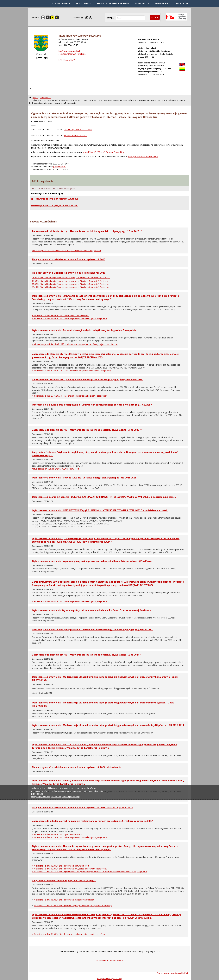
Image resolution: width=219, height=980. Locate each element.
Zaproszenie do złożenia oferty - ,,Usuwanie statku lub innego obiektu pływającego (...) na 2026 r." (87, 231)
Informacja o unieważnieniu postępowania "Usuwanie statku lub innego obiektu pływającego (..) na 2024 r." (92, 630)
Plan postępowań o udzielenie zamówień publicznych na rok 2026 (69, 259)
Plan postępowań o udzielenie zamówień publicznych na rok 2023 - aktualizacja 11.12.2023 (82, 808)
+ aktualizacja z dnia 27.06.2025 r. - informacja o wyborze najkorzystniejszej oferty (69, 396)
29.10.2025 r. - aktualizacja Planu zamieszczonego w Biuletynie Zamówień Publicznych (71, 287)
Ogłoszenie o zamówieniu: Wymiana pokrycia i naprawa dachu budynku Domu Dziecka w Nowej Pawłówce (91, 610)
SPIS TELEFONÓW (67, 60)
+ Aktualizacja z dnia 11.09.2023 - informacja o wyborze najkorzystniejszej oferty (69, 934)
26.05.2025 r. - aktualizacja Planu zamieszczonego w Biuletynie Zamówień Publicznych (71, 281)
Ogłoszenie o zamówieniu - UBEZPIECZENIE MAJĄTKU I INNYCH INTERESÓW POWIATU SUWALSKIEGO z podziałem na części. (100, 510)
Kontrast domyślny (43, 17)
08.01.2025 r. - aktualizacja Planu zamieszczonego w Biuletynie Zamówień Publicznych (71, 277)
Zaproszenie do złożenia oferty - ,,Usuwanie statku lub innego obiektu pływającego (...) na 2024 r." (87, 655)
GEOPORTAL (182, 3)
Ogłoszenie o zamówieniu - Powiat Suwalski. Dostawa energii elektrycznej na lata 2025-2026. (84, 478)
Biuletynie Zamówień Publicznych (143, 156)
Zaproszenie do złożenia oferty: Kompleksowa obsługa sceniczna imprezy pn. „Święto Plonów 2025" (88, 380)
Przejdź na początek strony (109, 979)
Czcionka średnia (87, 17)
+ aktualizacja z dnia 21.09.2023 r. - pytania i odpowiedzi (57, 834)
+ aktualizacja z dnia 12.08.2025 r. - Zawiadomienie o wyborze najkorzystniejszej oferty (71, 371)
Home (35, 98)
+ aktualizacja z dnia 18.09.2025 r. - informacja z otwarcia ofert (60, 315)
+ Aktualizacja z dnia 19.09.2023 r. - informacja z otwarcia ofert (60, 866)
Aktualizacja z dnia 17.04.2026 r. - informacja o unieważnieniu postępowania (66, 250)
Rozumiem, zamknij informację (66, 797)
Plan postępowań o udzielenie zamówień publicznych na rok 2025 (69, 273)
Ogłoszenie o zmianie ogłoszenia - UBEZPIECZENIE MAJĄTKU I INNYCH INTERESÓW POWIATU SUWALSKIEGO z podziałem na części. (104, 497)
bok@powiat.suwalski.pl (69, 51)
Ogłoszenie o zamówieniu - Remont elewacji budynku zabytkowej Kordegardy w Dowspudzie (84, 330)
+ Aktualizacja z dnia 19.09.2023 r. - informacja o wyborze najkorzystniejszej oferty (69, 869)
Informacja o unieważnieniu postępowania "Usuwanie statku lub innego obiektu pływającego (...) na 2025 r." (93, 405)
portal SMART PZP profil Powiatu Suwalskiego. (104, 152)
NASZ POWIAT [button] (84, 3)
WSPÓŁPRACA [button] (163, 3)
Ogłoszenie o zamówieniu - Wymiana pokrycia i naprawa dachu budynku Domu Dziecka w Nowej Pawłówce (92, 561)
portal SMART (60, 167)
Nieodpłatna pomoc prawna (113, 3)
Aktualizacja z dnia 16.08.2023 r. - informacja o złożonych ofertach (64, 900)
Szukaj (155, 17)
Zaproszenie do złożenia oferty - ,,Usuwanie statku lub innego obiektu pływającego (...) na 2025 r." (87, 430)
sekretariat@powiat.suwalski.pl (72, 54)
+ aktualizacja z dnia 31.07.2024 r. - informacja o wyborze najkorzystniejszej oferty (69, 601)
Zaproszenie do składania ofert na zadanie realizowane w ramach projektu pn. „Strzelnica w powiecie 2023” (93, 821)
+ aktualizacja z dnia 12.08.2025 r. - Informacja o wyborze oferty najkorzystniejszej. (75, 344)
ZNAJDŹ (111, 18)
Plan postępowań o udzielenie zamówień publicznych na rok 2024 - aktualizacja (77, 767)
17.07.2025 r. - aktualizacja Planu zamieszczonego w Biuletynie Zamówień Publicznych (71, 284)
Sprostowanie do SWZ (75, 135)
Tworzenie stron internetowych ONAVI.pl (172, 973)
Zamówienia (45, 98)
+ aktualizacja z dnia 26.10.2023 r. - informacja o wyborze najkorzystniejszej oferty (69, 837)
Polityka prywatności (41, 797)
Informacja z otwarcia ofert (78, 130)
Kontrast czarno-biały (48, 17)
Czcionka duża (91, 17)
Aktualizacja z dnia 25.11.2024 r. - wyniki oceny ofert (55, 469)
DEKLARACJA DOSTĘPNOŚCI (109, 960)
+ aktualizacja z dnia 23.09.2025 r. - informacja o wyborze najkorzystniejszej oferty (69, 318)
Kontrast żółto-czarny (52, 17)
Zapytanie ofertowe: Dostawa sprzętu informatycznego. (64, 881)
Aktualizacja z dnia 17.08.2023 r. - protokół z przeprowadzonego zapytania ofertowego (73, 906)
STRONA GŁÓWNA (61, 3)
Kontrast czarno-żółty (57, 17)
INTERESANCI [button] (142, 3)
